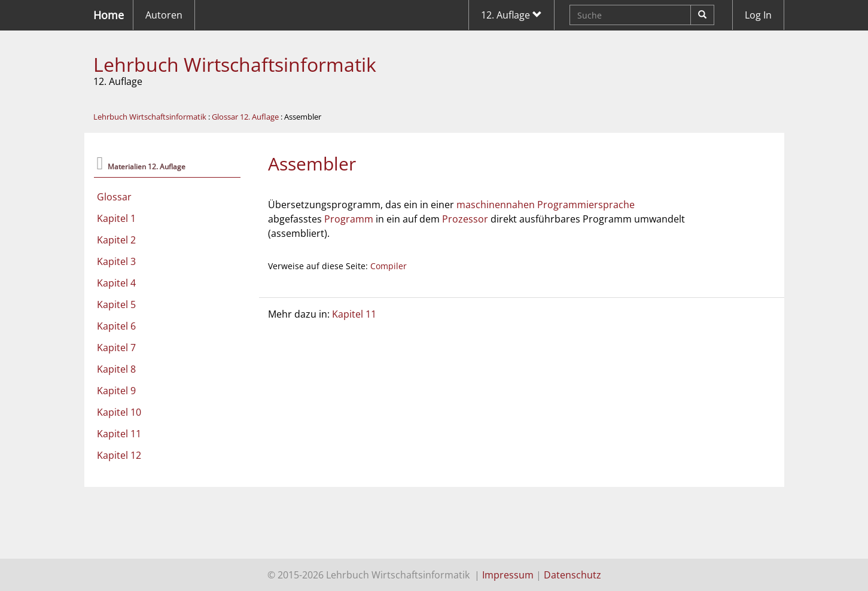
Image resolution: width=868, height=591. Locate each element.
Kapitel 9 (116, 391)
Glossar (114, 197)
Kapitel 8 (116, 369)
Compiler (389, 266)
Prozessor (465, 219)
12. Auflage (511, 15)
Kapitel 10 (119, 412)
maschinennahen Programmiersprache (546, 205)
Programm (349, 219)
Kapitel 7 (116, 348)
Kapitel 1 (116, 218)
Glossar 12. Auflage (245, 117)
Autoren (164, 15)
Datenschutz (572, 575)
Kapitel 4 (116, 283)
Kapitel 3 (116, 261)
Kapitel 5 (116, 304)
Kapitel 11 (119, 434)
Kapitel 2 (116, 240)
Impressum (508, 575)
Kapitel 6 (116, 326)
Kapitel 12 (119, 455)
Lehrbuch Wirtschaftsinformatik (235, 64)
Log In (758, 15)
